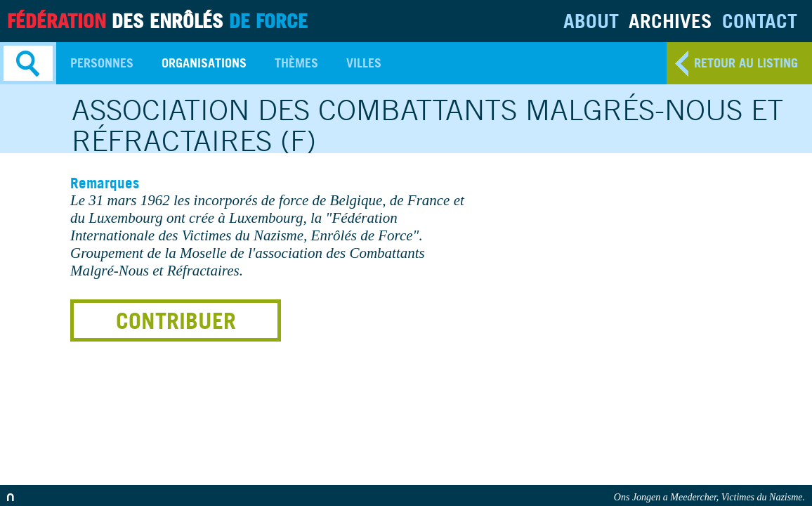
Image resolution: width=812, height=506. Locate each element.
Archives (670, 21)
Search (28, 63)
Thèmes (296, 63)
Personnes (102, 63)
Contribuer (176, 320)
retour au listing (746, 63)
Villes (364, 63)
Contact (760, 21)
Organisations (204, 63)
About (591, 21)
